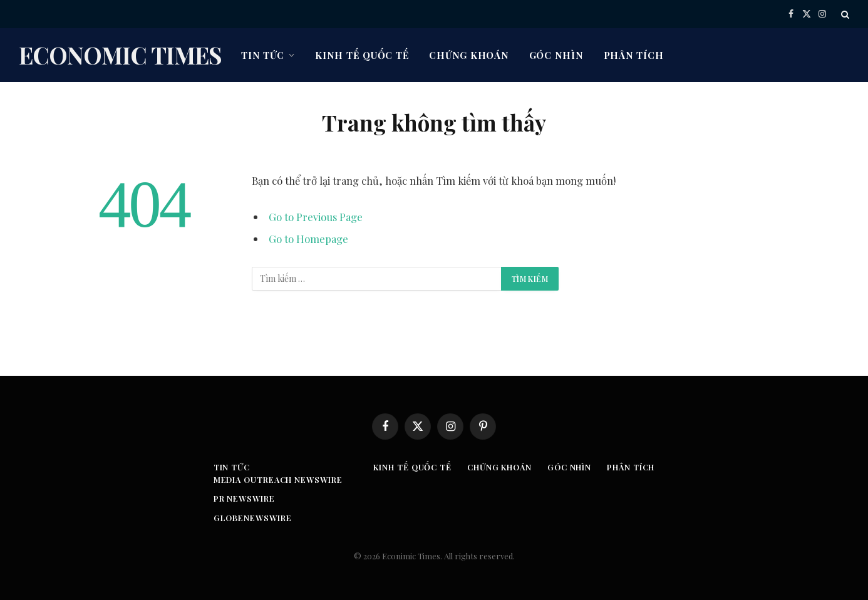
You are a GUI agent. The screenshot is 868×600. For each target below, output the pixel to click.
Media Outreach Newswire (276, 479)
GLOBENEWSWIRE (250, 518)
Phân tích (634, 55)
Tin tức (262, 55)
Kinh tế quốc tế (362, 55)
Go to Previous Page (316, 217)
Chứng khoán (469, 55)
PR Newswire (242, 498)
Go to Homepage (308, 239)
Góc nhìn (556, 55)
